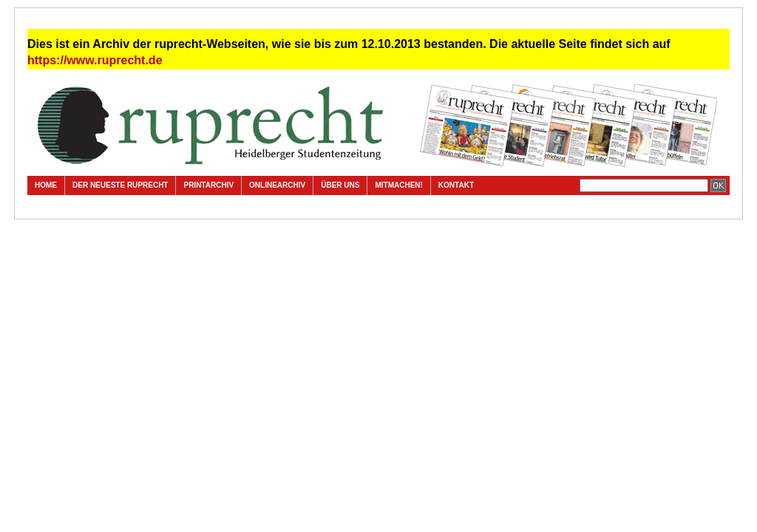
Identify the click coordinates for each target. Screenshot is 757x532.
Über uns (340, 185)
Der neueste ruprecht (120, 185)
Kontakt (456, 185)
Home (46, 185)
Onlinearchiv (277, 185)
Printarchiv (208, 185)
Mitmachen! (398, 185)
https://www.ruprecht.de (95, 60)
